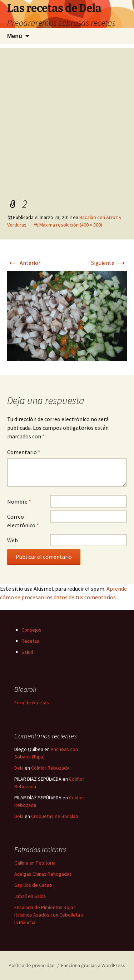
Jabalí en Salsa (30, 896)
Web (13, 540)
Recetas (30, 641)
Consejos (31, 630)
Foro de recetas (32, 703)
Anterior (24, 263)
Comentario (24, 452)
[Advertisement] (67, 115)
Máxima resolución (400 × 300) (71, 225)
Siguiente (109, 263)
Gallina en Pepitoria (35, 863)
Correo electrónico (23, 521)
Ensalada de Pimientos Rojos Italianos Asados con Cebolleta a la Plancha (49, 915)
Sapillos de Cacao (33, 885)
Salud (27, 652)
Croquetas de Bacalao (55, 816)
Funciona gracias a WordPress (93, 965)
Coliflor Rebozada (50, 768)
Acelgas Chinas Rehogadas (43, 874)
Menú (15, 36)
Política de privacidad (32, 965)
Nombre (19, 501)
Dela (19, 768)
